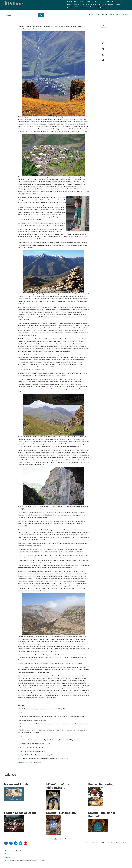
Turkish (103, 1)
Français (83, 1)
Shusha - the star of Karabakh (102, 815)
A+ (103, 37)
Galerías (112, 14)
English (70, 1)
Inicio (91, 14)
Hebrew (70, 7)
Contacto (125, 14)
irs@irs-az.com (8, 857)
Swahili (97, 7)
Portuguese (86, 4)
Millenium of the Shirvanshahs (58, 786)
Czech (115, 1)
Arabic (109, 1)
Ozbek (103, 7)
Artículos (97, 14)
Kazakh (118, 4)
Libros (118, 14)
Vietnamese (103, 4)
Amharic (111, 4)
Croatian (90, 7)
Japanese (77, 4)
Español (121, 1)
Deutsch (90, 1)
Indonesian (94, 4)
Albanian (83, 7)
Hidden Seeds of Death (20, 813)
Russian (76, 1)
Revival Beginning (101, 784)
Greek (76, 7)
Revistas (105, 14)
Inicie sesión (21, 762)
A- (103, 33)
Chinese (70, 4)
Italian (97, 1)
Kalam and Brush (16, 784)
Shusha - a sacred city (61, 813)
